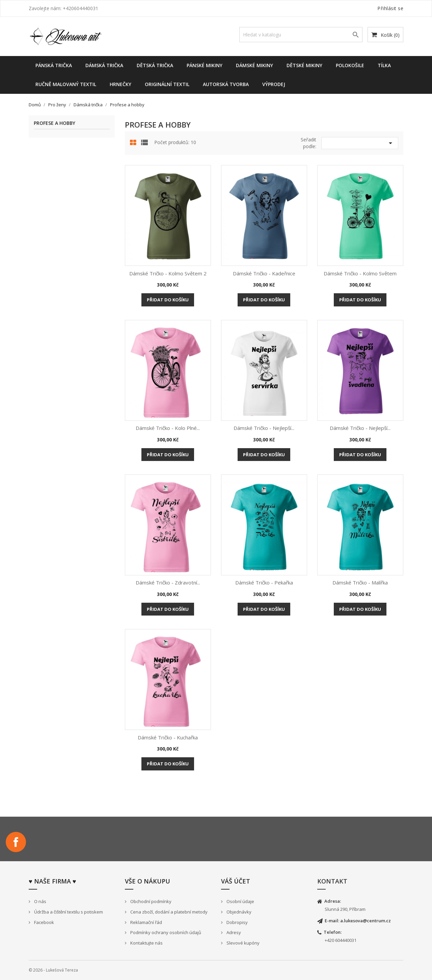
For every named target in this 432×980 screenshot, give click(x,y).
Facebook (16, 842)
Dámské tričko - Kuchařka (168, 737)
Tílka (384, 65)
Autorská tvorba (226, 84)
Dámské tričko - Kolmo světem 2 (168, 273)
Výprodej (274, 84)
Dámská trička (104, 65)
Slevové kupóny (242, 943)
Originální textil (167, 84)
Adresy (233, 932)
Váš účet (236, 881)
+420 (330, 940)
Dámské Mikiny (254, 65)
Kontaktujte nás (146, 943)
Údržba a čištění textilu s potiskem (68, 912)
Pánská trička (54, 65)
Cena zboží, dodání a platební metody (168, 912)
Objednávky (238, 912)
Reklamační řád (146, 922)
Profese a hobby (55, 123)
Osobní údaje (240, 901)
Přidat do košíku (168, 300)
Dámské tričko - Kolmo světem (360, 273)
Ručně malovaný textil (66, 84)
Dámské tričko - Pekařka (264, 582)
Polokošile (350, 65)
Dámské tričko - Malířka (360, 582)
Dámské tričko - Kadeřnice (264, 273)
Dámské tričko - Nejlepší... (264, 428)
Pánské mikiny (205, 65)
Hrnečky (120, 84)
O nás (40, 901)
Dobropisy (237, 922)
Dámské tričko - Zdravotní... (168, 582)
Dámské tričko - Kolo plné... (168, 428)
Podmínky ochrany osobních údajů (165, 932)
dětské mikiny (304, 65)
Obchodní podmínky (150, 901)
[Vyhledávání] (301, 35)
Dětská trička (155, 65)
